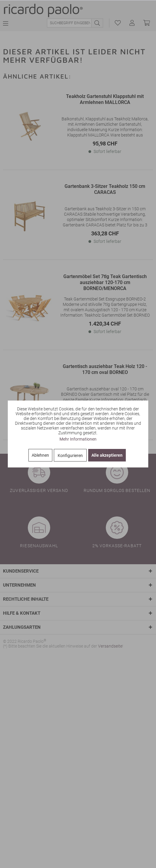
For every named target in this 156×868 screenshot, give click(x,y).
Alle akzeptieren (107, 455)
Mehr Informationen (78, 439)
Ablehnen (40, 455)
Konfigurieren (70, 456)
